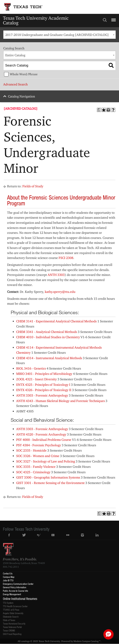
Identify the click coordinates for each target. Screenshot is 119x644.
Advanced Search (15, 84)
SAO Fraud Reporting (12, 634)
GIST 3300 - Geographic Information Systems (48, 477)
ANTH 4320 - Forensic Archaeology (41, 434)
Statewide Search (11, 617)
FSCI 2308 (66, 258)
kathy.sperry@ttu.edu (60, 292)
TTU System (8, 603)
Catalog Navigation (21, 96)
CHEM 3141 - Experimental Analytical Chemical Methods (56, 321)
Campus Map (9, 577)
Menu (113, 18)
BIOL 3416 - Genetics (31, 368)
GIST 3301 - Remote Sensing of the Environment (50, 483)
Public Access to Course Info (15, 591)
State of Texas (9, 620)
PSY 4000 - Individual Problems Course (44, 440)
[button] (108, 634)
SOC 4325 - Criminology (33, 472)
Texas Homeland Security (14, 623)
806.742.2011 (11, 567)
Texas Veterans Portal (12, 627)
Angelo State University (13, 613)
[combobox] (59, 35)
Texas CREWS (9, 630)
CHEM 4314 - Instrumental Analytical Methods (49, 358)
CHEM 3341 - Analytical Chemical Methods (47, 332)
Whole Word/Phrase (24, 74)
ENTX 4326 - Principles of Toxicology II (44, 390)
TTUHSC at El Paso (11, 610)
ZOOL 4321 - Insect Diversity (36, 379)
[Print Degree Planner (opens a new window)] (99, 110)
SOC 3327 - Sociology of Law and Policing (46, 461)
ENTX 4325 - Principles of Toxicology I (43, 385)
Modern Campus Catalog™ (87, 641)
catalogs (25, 641)
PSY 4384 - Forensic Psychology (39, 445)
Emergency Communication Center (18, 584)
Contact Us (8, 573)
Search (105, 20)
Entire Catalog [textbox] (15, 55)
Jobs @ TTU (8, 580)
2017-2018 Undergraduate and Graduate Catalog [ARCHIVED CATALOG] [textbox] (57, 35)
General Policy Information (15, 587)
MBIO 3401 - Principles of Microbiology (44, 374)
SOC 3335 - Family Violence (36, 467)
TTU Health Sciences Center (15, 606)
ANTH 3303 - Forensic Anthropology (42, 395)
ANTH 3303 (56, 275)
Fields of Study (33, 186)
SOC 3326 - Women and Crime (38, 456)
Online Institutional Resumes (20, 599)
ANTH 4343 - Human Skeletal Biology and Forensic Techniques (61, 401)
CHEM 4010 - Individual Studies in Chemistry (48, 337)
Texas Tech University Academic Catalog (36, 20)
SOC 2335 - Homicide (31, 450)
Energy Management (12, 594)
